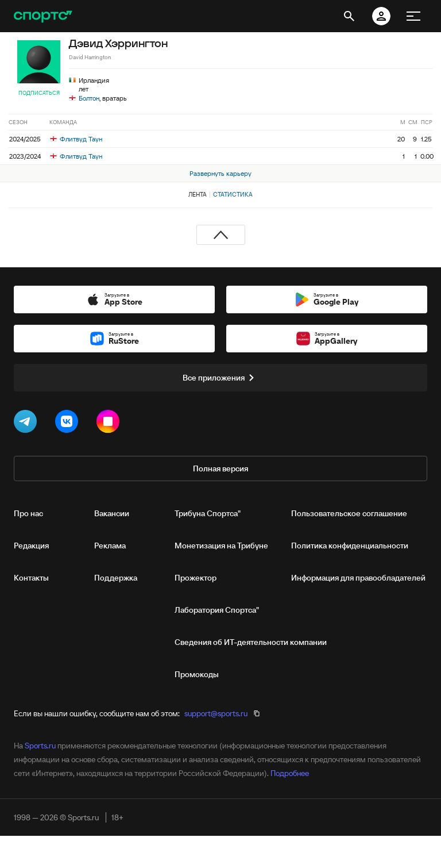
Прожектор (196, 578)
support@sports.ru (216, 713)
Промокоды (197, 674)
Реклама (110, 546)
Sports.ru (40, 746)
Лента (198, 194)
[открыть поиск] (349, 16)
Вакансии (112, 513)
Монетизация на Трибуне (221, 546)
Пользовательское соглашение (349, 513)
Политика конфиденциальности (350, 546)
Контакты (31, 578)
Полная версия (220, 468)
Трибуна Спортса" (208, 513)
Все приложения (220, 378)
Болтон (89, 98)
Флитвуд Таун (76, 139)
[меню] (413, 16)
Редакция (31, 546)
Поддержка (116, 578)
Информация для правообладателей (358, 578)
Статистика (233, 194)
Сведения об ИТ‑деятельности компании (251, 642)
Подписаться (39, 93)
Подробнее (290, 773)
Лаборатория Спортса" (217, 610)
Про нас (28, 513)
